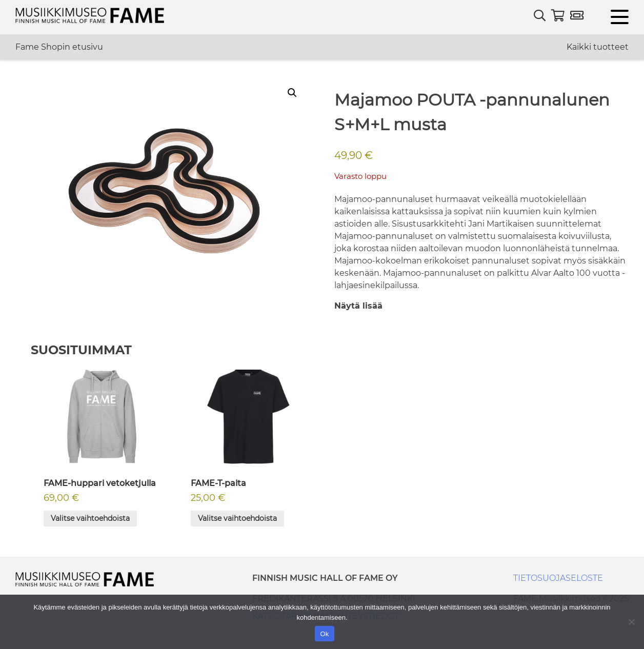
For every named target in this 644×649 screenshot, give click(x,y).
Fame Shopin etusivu (59, 47)
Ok (324, 634)
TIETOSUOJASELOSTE (558, 578)
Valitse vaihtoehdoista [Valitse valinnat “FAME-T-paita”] (237, 518)
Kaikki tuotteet (598, 47)
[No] (631, 622)
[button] (292, 93)
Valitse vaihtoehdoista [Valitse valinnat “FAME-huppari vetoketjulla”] (90, 518)
